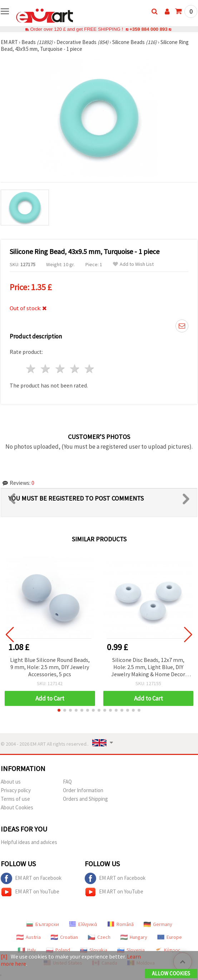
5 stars (90, 369)
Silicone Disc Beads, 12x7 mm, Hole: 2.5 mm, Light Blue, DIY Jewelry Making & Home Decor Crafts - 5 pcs (148, 667)
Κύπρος (168, 950)
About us (11, 782)
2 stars (46, 369)
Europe (170, 937)
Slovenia (131, 950)
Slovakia (94, 950)
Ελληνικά (83, 924)
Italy (27, 950)
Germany (158, 924)
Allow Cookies (171, 973)
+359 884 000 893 (148, 29)
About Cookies (17, 807)
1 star (31, 369)
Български (43, 924)
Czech (99, 937)
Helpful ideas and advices (29, 842)
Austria (29, 937)
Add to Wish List (133, 264)
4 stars (75, 369)
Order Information (83, 790)
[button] (59, 710)
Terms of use (15, 799)
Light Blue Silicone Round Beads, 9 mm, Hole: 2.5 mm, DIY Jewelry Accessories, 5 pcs (50, 667)
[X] (4, 956)
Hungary (134, 937)
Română (120, 924)
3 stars (61, 369)
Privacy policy (16, 790)
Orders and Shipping (85, 799)
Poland (58, 950)
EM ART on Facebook (31, 878)
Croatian (64, 937)
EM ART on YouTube (30, 892)
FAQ (67, 782)
